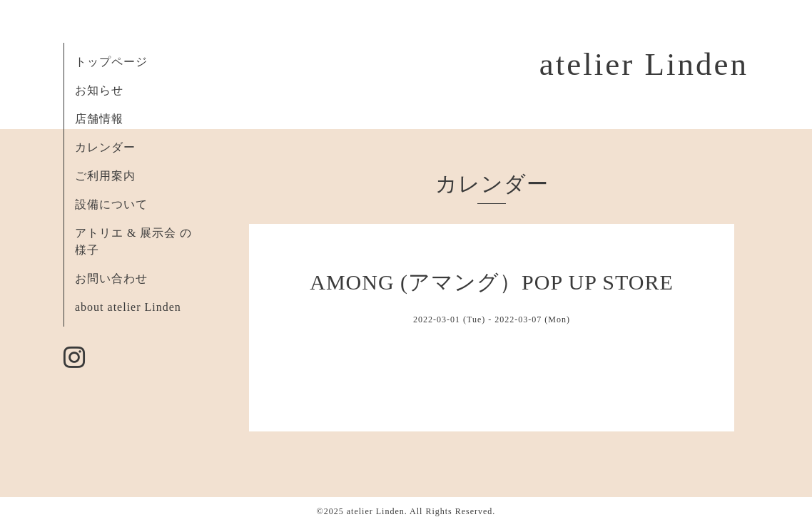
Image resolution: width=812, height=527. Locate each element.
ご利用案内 (105, 176)
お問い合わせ (111, 278)
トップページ (111, 62)
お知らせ (99, 90)
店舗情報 (99, 119)
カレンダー (105, 147)
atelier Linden (644, 64)
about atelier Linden (128, 307)
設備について (111, 204)
